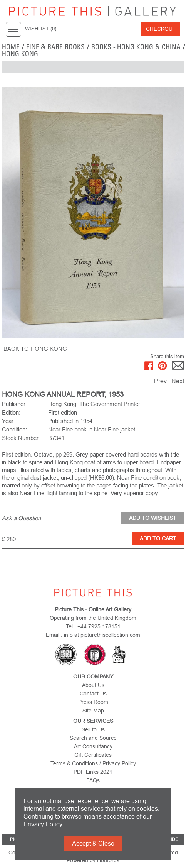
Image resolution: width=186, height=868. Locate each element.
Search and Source (93, 738)
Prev (160, 381)
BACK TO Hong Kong (35, 349)
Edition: (11, 412)
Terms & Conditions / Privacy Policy (93, 763)
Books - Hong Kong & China (136, 47)
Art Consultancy (93, 746)
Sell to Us (93, 729)
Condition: (14, 429)
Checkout (161, 29)
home (11, 47)
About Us (93, 685)
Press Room (93, 702)
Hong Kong (20, 54)
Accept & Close (93, 843)
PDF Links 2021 (93, 772)
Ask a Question (21, 518)
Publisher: (14, 404)
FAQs (93, 780)
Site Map (93, 711)
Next (178, 381)
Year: (8, 421)
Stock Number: (21, 438)
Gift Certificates (93, 755)
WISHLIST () (41, 29)
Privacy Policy (43, 824)
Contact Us (93, 694)
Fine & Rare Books (55, 47)
